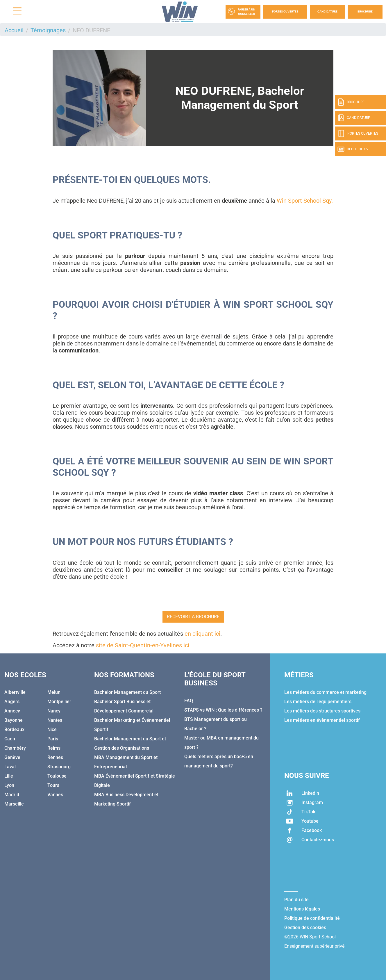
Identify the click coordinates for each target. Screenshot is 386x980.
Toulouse (57, 776)
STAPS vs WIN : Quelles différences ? (223, 710)
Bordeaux (14, 729)
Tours (53, 785)
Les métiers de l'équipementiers (318, 702)
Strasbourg (59, 767)
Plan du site (296, 900)
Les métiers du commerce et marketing (325, 692)
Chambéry (15, 748)
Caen (10, 739)
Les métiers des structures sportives (322, 711)
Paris (53, 739)
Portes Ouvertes (285, 11)
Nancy (54, 711)
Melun (54, 692)
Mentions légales (302, 909)
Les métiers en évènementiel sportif (322, 720)
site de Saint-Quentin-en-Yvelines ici (143, 645)
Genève (12, 757)
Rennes (55, 757)
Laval (10, 767)
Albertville (15, 692)
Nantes (55, 720)
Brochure (365, 11)
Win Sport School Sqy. (305, 201)
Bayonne (14, 720)
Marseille (14, 804)
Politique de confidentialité (312, 918)
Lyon (9, 785)
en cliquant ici (202, 634)
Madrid (12, 795)
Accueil (14, 30)
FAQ (189, 701)
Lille (9, 776)
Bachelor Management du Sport (127, 692)
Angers (12, 702)
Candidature (327, 11)
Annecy (12, 711)
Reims (54, 748)
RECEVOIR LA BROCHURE (193, 617)
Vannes (55, 795)
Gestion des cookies (305, 928)
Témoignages (48, 30)
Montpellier (59, 702)
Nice (52, 729)
